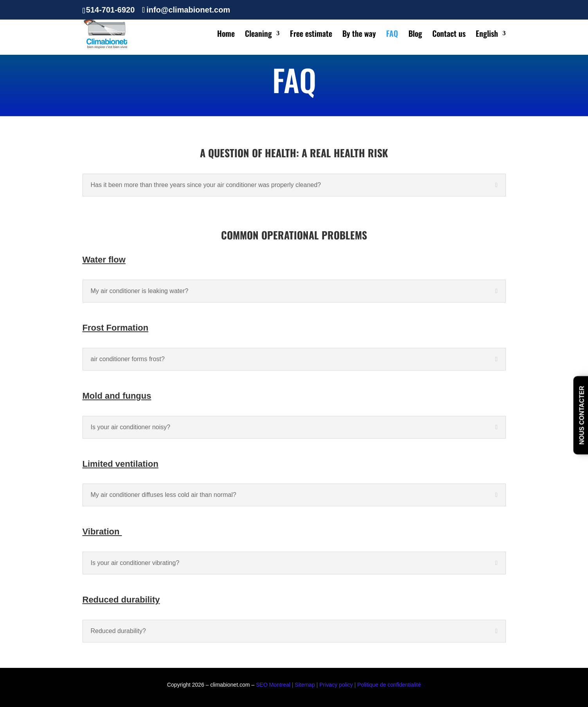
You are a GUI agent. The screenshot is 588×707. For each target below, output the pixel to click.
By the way (359, 35)
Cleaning (258, 35)
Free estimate (311, 35)
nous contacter (582, 416)
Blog (415, 35)
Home (226, 35)
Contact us (449, 35)
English (487, 35)
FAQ (392, 35)
